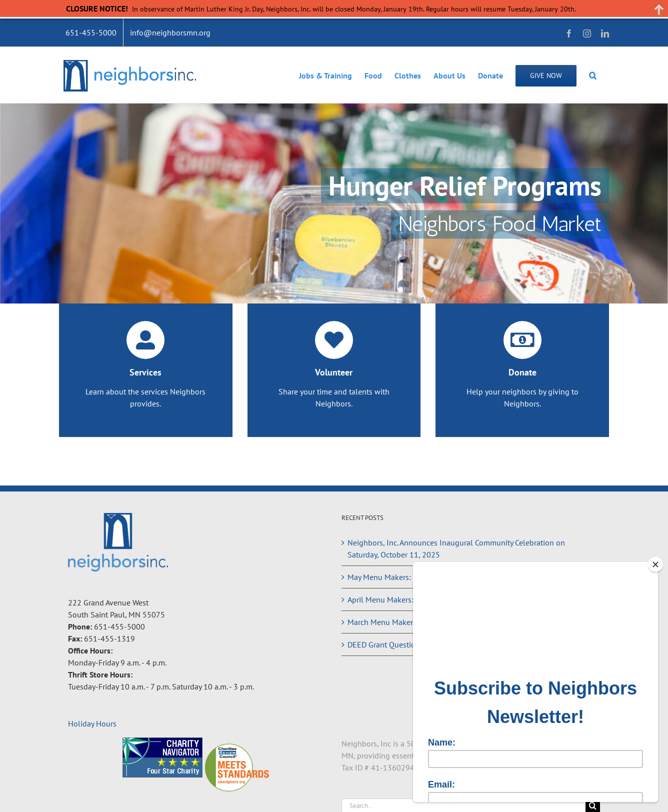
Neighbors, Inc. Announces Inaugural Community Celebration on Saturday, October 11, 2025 (456, 548)
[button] (593, 75)
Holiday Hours (92, 723)
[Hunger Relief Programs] (334, 203)
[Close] (655, 564)
